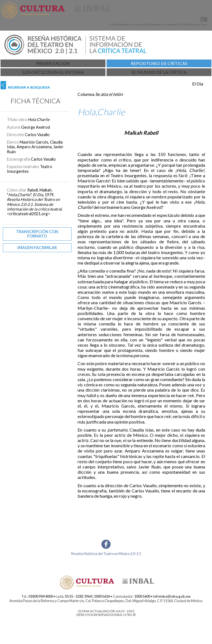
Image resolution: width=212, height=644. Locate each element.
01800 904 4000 (41, 596)
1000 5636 (102, 596)
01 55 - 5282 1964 (78, 596)
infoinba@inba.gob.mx (172, 596)
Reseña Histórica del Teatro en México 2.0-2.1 (106, 554)
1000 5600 (142, 596)
